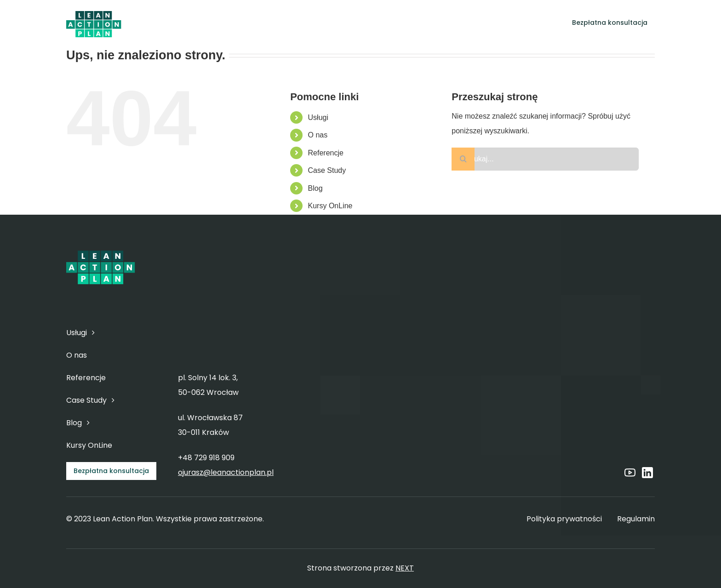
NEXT (405, 568)
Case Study (327, 170)
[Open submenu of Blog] (489, 23)
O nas (318, 135)
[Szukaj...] (545, 159)
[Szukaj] (463, 159)
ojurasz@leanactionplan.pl (226, 472)
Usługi (318, 117)
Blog (315, 188)
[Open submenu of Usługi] (312, 23)
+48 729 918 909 (206, 458)
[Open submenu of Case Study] (454, 23)
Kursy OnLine (330, 206)
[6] (94, 12)
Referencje (326, 153)
